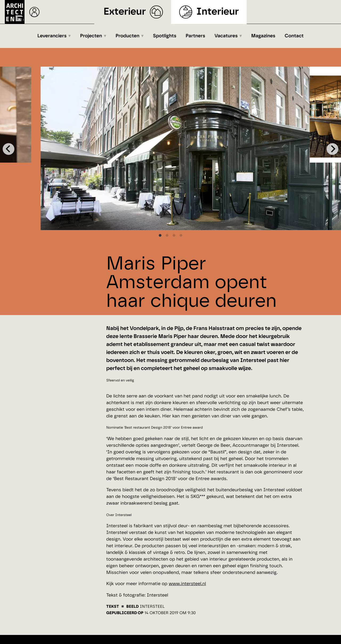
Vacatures (226, 36)
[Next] (332, 149)
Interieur (218, 12)
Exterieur (125, 12)
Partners (195, 36)
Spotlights (165, 36)
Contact (294, 36)
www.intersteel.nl (187, 584)
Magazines (263, 36)
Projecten (91, 36)
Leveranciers (52, 36)
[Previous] (9, 149)
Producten (128, 36)
